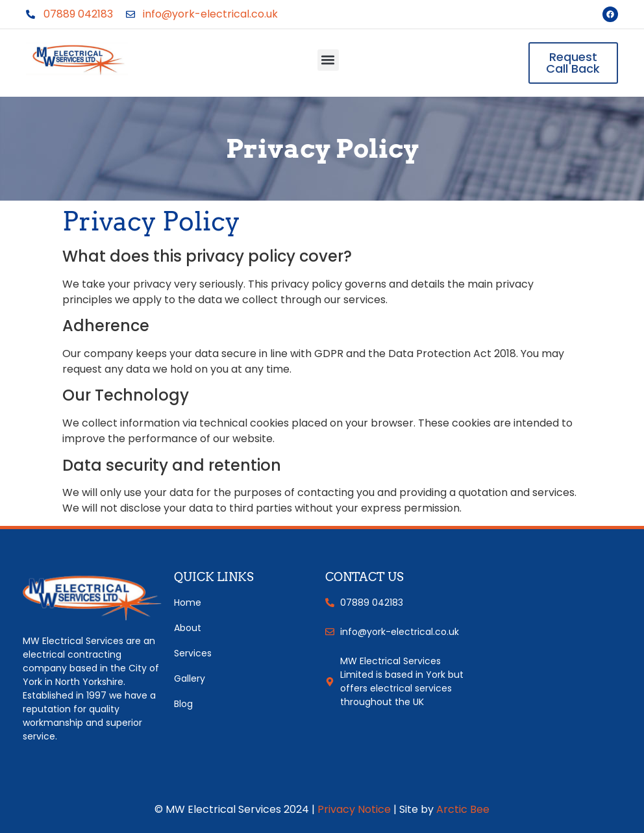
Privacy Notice (354, 809)
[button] (328, 60)
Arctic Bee (463, 809)
